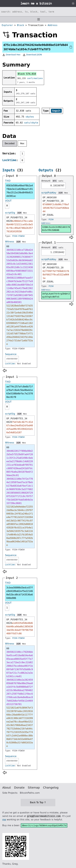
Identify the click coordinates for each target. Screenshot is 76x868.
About (7, 788)
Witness (10, 242)
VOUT (8, 201)
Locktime (9, 160)
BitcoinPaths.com (30, 793)
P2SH (51, 219)
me (4, 820)
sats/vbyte (31, 123)
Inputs (9, 170)
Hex (22, 143)
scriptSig (10, 213)
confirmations (35, 78)
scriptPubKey (49, 193)
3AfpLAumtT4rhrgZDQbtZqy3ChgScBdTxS (56, 295)
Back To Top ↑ (38, 802)
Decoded (10, 143)
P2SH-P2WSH (18, 236)
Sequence (11, 354)
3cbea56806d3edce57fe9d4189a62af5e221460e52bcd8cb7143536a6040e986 (20, 593)
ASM (19, 213)
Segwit (56, 111)
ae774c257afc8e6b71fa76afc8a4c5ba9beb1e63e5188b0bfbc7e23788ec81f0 (20, 392)
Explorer (7, 25)
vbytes (30, 117)
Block (21, 25)
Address (53, 25)
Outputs (46, 170)
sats (61, 181)
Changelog (51, 788)
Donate (19, 788)
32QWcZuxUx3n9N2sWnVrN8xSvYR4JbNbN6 (56, 229)
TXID (8, 181)
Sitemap (34, 788)
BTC (55, 181)
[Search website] (38, 12)
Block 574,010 (27, 74)
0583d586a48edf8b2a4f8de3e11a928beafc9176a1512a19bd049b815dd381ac (20, 191)
